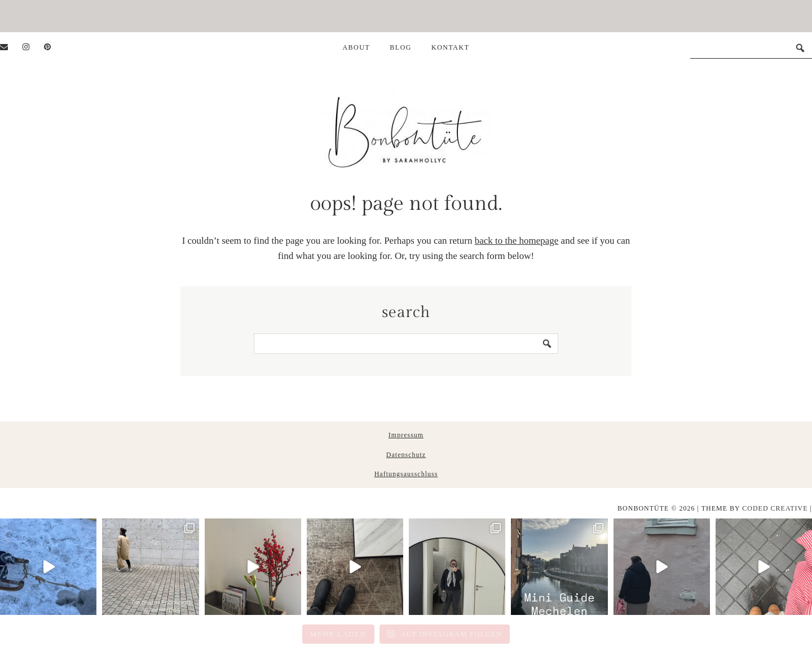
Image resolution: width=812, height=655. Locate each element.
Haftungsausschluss (406, 474)
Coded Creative (775, 508)
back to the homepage (517, 241)
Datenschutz (406, 455)
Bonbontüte (406, 127)
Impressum (406, 435)
